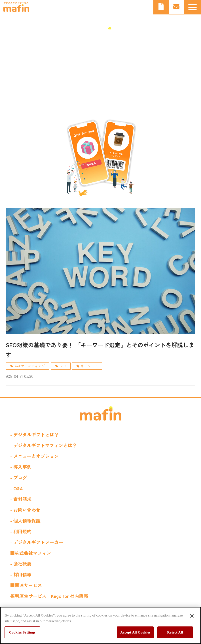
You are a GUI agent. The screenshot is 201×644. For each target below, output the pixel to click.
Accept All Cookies (135, 632)
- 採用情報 (21, 574)
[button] (192, 7)
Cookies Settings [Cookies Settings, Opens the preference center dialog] (22, 632)
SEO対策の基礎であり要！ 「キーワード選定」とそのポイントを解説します (100, 350)
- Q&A (17, 488)
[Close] (192, 616)
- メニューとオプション (34, 456)
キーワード (89, 366)
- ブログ (19, 477)
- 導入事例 (21, 467)
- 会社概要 (21, 564)
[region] (100, 625)
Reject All (175, 632)
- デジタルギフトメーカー (37, 542)
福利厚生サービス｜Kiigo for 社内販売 (49, 596)
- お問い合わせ (25, 510)
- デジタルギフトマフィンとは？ (44, 445)
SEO (63, 366)
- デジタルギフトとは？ (34, 434)
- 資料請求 (21, 499)
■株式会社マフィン (31, 553)
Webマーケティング (30, 366)
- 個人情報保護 (25, 521)
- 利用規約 (21, 531)
